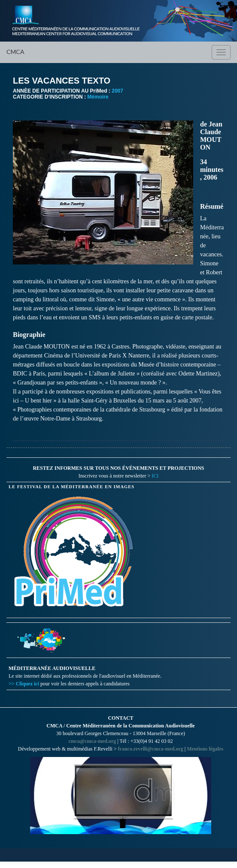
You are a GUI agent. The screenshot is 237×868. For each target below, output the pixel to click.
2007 (117, 91)
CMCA (15, 52)
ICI (155, 476)
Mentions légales (205, 749)
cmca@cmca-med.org (92, 741)
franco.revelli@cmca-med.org (151, 749)
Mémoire (98, 97)
